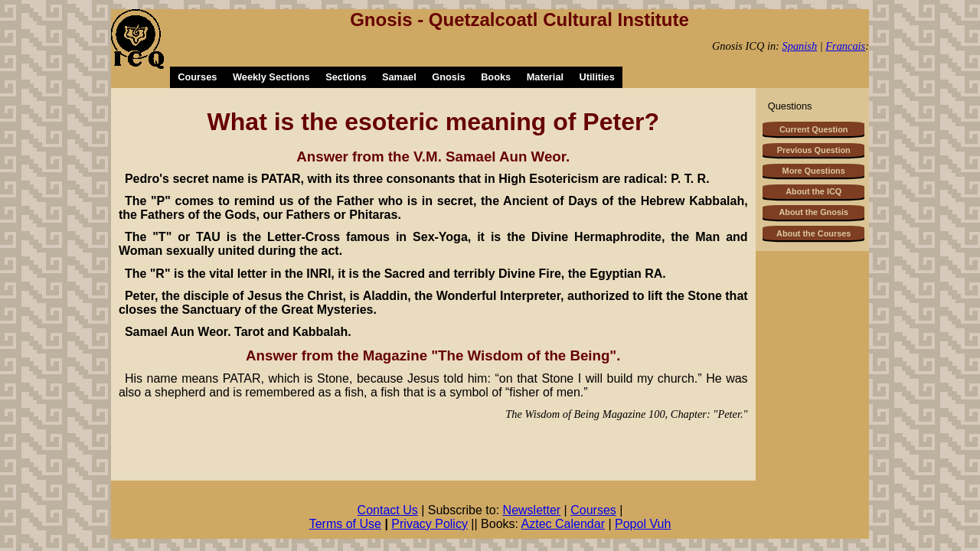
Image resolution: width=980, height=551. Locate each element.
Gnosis (448, 77)
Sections (346, 77)
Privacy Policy (430, 524)
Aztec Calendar (563, 524)
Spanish (800, 46)
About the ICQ (813, 191)
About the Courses (813, 233)
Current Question (813, 129)
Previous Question (814, 150)
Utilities (597, 77)
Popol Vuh (643, 524)
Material (545, 77)
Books (496, 77)
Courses (197, 77)
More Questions (814, 171)
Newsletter (532, 510)
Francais (845, 46)
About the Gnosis (813, 212)
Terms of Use (345, 524)
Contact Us (388, 510)
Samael (399, 77)
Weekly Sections (271, 77)
